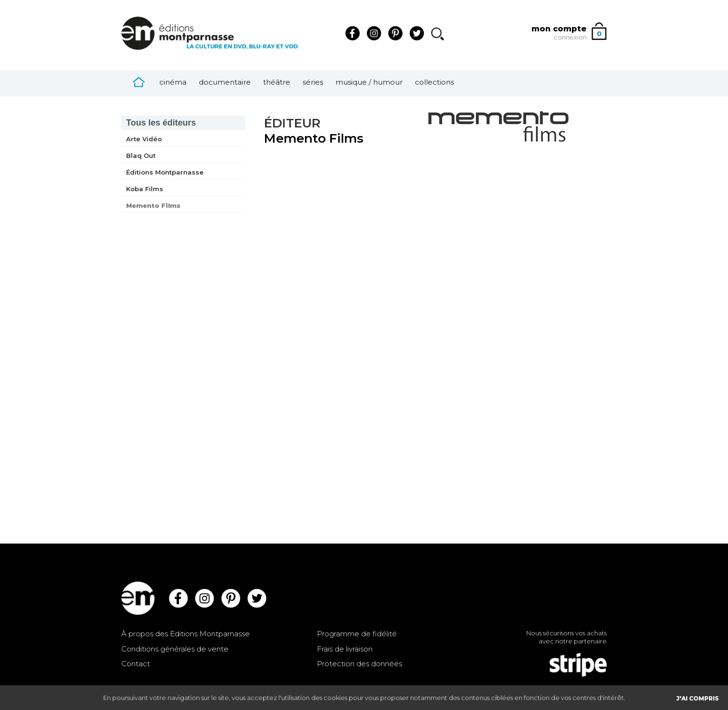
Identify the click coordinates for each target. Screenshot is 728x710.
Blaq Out (141, 156)
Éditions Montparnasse (165, 172)
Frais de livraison (345, 649)
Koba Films (145, 189)
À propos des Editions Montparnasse (186, 634)
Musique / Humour (369, 82)
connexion (570, 37)
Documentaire (225, 82)
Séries (313, 82)
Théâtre (277, 82)
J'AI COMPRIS (698, 698)
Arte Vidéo (144, 139)
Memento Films (153, 205)
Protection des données (359, 664)
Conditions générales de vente (175, 649)
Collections (434, 82)
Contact (136, 664)
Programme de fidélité (357, 634)
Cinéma (173, 82)
